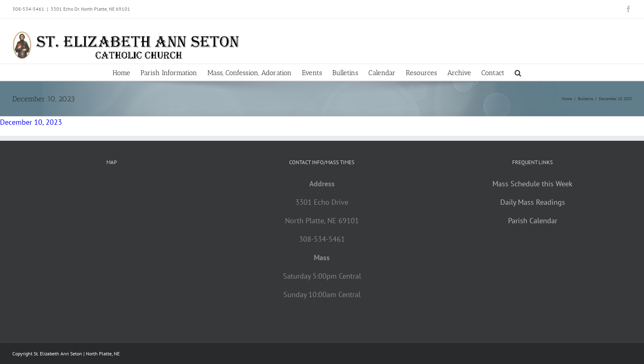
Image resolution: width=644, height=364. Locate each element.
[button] (518, 72)
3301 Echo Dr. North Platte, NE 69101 (90, 9)
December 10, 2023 (31, 122)
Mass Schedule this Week (532, 184)
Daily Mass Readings (533, 202)
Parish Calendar (533, 221)
